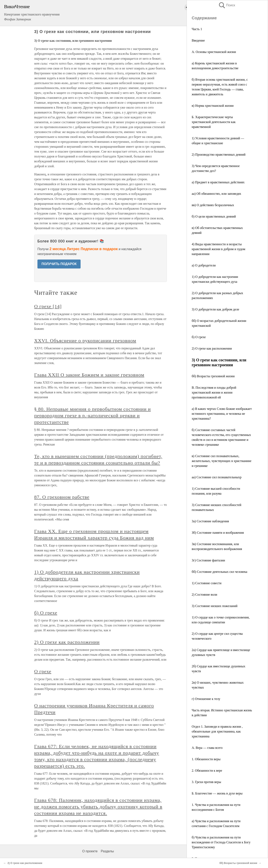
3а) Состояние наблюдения (210, 521)
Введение (198, 40)
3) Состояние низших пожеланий (215, 606)
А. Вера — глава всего (207, 748)
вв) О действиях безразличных (213, 205)
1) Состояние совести (207, 583)
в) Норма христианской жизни (213, 106)
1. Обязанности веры (206, 759)
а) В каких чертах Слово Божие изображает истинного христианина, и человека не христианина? (222, 414)
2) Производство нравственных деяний (219, 155)
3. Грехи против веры (206, 782)
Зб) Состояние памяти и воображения (219, 533)
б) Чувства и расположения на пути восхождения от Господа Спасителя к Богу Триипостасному (221, 842)
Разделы (107, 851)
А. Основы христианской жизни (214, 52)
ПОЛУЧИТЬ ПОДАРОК (59, 264)
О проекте (90, 851)
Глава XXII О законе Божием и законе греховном (89, 375)
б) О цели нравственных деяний (214, 216)
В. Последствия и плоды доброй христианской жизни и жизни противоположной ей (214, 392)
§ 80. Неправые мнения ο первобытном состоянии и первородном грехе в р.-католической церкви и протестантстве (92, 416)
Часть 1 (197, 29)
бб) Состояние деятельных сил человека (219, 572)
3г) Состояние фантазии (208, 560)
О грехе (43, 671)
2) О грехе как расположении (212, 348)
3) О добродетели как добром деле (215, 309)
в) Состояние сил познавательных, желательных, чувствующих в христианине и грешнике (222, 461)
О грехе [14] (48, 306)
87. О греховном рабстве (62, 497)
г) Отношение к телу (206, 699)
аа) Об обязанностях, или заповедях (216, 194)
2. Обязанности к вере (207, 771)
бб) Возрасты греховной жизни (213, 376)
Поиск (227, 5)
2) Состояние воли (204, 595)
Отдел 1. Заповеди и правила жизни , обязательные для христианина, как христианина (217, 731)
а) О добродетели (204, 265)
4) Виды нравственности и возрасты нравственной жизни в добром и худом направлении (218, 249)
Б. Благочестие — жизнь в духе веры (217, 793)
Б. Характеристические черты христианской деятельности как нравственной (214, 122)
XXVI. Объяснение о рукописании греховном (85, 341)
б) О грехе (199, 337)
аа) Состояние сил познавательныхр (217, 477)
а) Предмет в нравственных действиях (218, 182)
